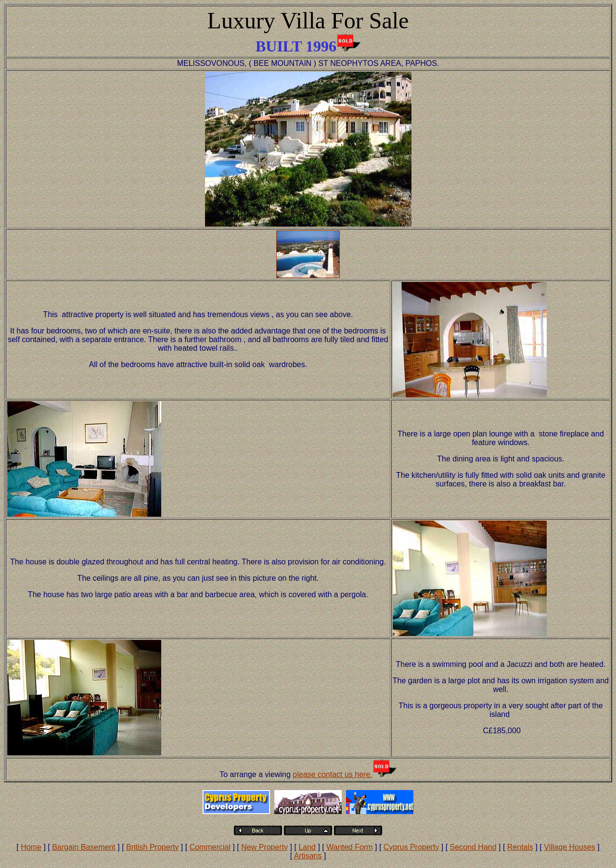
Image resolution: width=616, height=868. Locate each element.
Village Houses (569, 847)
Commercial (210, 847)
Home (31, 847)
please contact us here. (332, 774)
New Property (264, 847)
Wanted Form (349, 847)
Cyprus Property (411, 847)
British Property (152, 847)
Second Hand (473, 847)
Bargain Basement (84, 847)
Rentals (520, 847)
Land (307, 847)
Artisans (308, 856)
